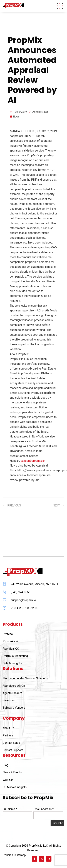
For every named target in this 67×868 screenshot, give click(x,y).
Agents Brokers (12, 693)
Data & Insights (12, 663)
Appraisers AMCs (14, 686)
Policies (8, 855)
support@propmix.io (23, 600)
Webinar (8, 780)
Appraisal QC (11, 649)
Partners (8, 735)
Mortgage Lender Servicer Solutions (25, 678)
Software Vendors (14, 708)
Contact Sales (11, 743)
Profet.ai (8, 634)
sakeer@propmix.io (33, 461)
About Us (8, 728)
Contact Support (13, 750)
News (16, 117)
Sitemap (21, 855)
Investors (9, 700)
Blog (6, 765)
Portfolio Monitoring (15, 656)
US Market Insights (15, 787)
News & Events (12, 772)
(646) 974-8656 (21, 592)
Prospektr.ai (10, 641)
